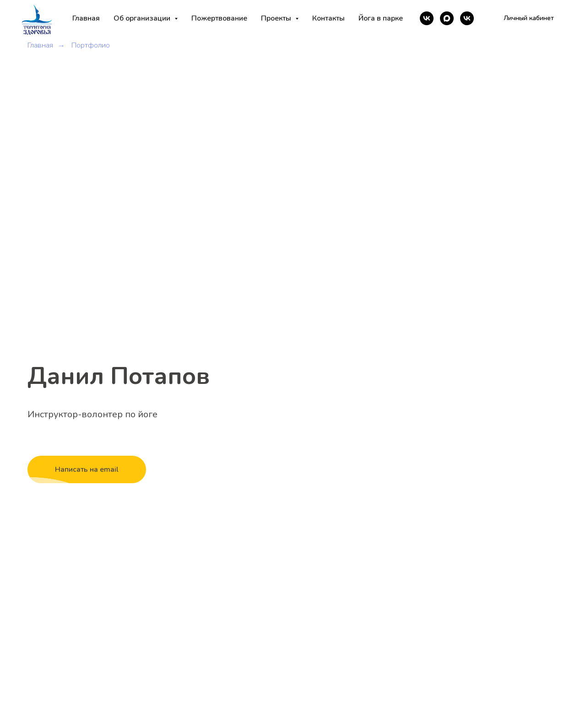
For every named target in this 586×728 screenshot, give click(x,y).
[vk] (427, 18)
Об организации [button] (143, 18)
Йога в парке (381, 18)
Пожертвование (219, 18)
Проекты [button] (277, 18)
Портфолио (91, 46)
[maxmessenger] (447, 18)
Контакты (328, 18)
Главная (86, 18)
